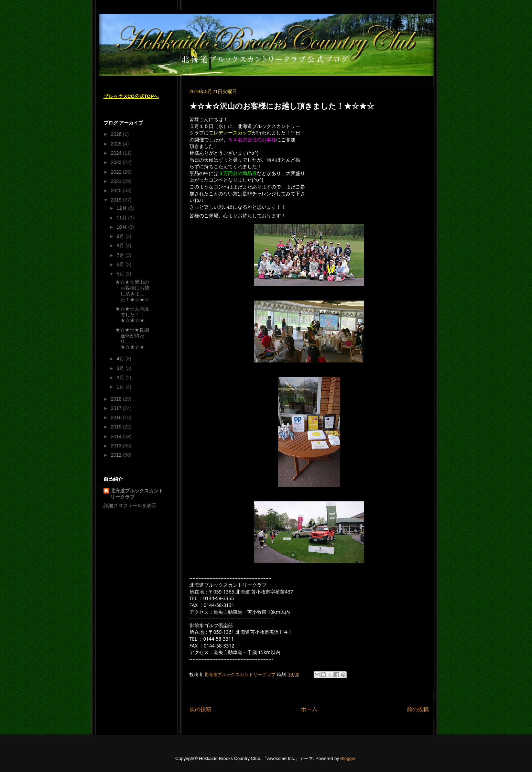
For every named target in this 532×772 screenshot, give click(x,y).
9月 (121, 236)
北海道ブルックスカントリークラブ (137, 494)
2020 (117, 191)
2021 (117, 181)
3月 (121, 368)
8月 (121, 246)
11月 (122, 218)
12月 (122, 208)
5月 (121, 274)
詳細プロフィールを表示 (130, 505)
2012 (117, 455)
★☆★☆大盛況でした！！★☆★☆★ (132, 315)
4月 (121, 359)
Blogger (348, 758)
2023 (117, 162)
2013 (117, 446)
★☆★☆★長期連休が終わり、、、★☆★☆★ (132, 338)
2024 (117, 153)
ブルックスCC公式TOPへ (131, 96)
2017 (117, 408)
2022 (117, 172)
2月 (121, 378)
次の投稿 (200, 709)
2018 (117, 399)
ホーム (309, 709)
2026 (117, 134)
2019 (117, 200)
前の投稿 (418, 709)
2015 (117, 427)
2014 (117, 436)
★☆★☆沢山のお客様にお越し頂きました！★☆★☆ (132, 291)
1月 (121, 387)
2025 (117, 144)
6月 (121, 264)
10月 (122, 227)
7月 (121, 255)
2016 (117, 417)
